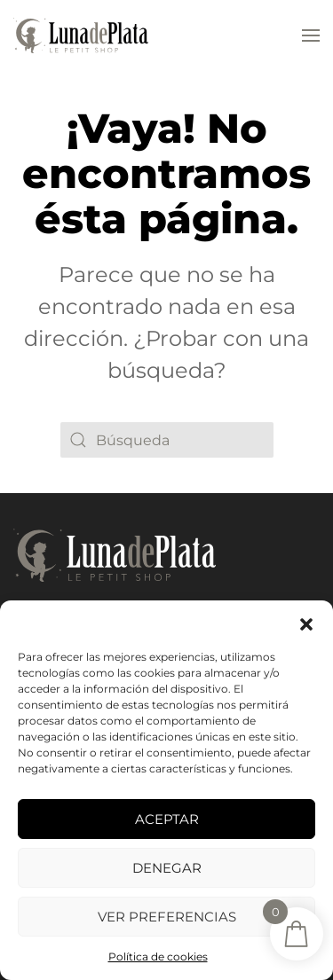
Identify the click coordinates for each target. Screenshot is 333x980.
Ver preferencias (167, 917)
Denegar (167, 868)
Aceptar (167, 819)
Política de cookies (158, 956)
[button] (306, 623)
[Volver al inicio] (81, 35)
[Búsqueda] (167, 440)
